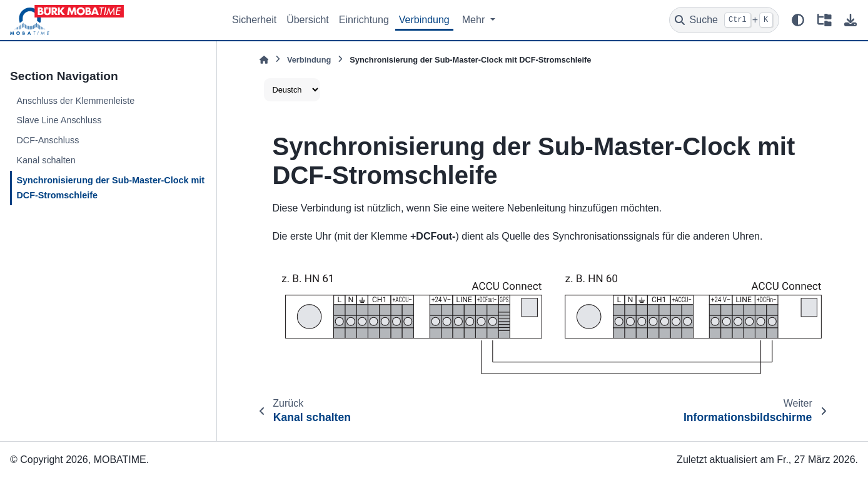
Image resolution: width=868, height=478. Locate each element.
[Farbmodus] (798, 20)
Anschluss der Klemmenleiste (75, 101)
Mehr (475, 20)
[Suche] (724, 20)
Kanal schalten (46, 160)
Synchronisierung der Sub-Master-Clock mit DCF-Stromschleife (110, 188)
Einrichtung (364, 20)
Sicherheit (254, 20)
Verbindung (424, 20)
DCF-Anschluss (48, 140)
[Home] (264, 60)
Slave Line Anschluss (59, 120)
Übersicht (308, 20)
